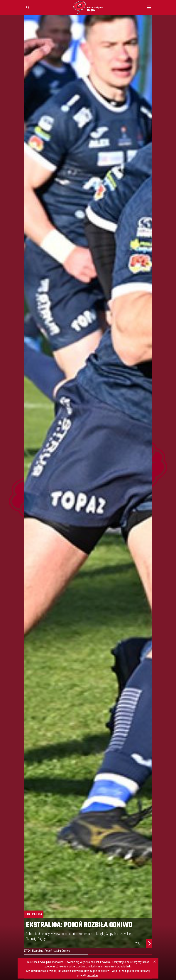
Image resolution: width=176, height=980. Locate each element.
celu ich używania (101, 962)
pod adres (93, 975)
